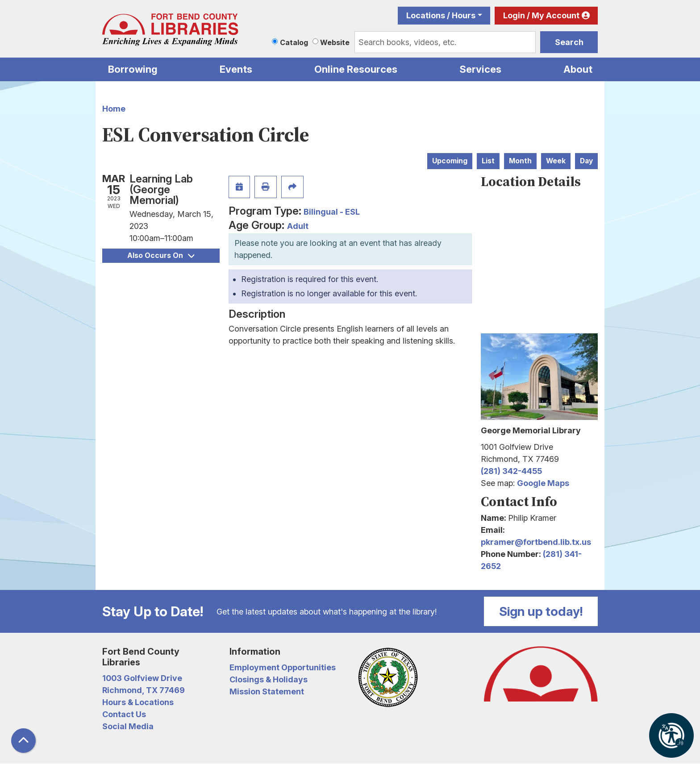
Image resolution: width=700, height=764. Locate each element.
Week (556, 161)
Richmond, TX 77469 (144, 690)
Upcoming (450, 161)
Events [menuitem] (236, 69)
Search (569, 42)
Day (586, 161)
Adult (298, 226)
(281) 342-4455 (511, 471)
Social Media (128, 726)
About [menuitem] (578, 69)
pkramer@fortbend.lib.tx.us (536, 542)
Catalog (294, 42)
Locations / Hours (441, 15)
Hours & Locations (138, 702)
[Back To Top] (23, 741)
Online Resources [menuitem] (356, 69)
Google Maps (543, 483)
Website (335, 42)
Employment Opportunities (283, 667)
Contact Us (124, 714)
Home (114, 109)
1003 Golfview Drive (142, 678)
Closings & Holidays (269, 679)
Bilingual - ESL (332, 212)
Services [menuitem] (480, 69)
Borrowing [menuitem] (133, 69)
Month (520, 161)
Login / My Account (541, 15)
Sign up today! (541, 611)
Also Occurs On (161, 255)
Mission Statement (267, 691)
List (488, 161)
